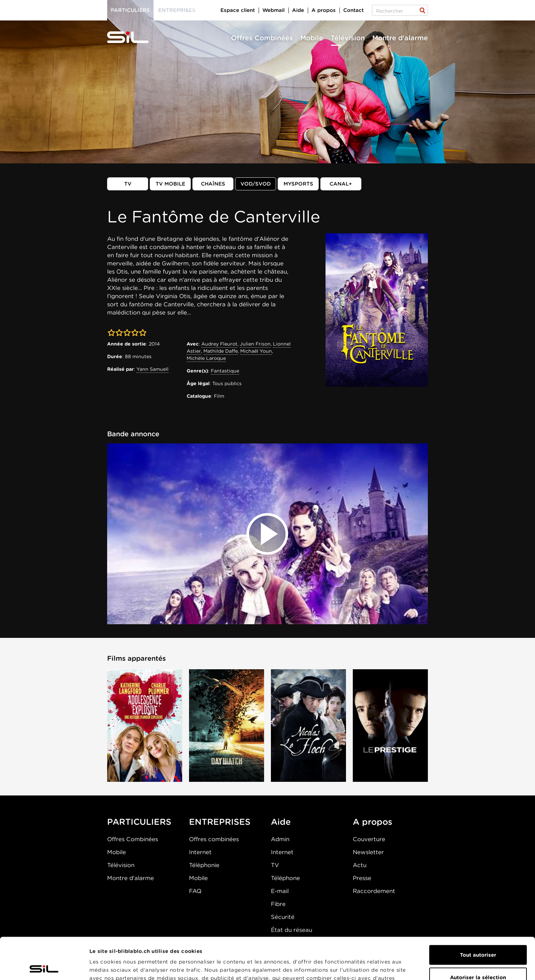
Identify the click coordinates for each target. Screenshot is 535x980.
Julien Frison (255, 344)
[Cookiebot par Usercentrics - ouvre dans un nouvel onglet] (44, 967)
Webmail (273, 10)
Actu (360, 865)
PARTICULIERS (139, 822)
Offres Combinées (262, 38)
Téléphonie (204, 865)
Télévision (348, 38)
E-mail (280, 891)
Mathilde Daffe (221, 351)
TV (128, 184)
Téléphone (285, 878)
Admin (280, 839)
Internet (200, 852)
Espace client (238, 10)
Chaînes (213, 184)
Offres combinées (214, 839)
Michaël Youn (256, 351)
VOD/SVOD (256, 184)
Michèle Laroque (206, 358)
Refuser (478, 958)
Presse (362, 878)
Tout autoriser (478, 913)
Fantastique (225, 371)
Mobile (312, 38)
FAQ (195, 891)
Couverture (369, 839)
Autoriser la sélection (478, 936)
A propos (324, 10)
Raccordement (374, 891)
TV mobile (170, 184)
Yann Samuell (153, 369)
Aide (298, 10)
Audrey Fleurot (219, 344)
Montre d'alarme (400, 38)
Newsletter (368, 852)
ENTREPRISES (220, 822)
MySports (298, 184)
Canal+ (341, 184)
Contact (353, 10)
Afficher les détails (384, 967)
